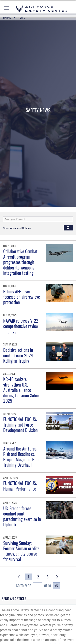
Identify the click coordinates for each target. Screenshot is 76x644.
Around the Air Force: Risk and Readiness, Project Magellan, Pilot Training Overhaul (21, 457)
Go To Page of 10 (33, 586)
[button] (7, 9)
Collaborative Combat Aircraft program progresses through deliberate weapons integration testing (20, 262)
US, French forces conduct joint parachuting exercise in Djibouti (22, 516)
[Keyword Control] (38, 219)
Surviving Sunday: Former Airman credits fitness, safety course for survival (21, 551)
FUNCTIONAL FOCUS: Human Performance (20, 486)
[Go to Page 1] (28, 577)
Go (56, 585)
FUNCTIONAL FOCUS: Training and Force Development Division (20, 424)
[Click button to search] (68, 228)
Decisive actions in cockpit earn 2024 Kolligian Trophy (18, 355)
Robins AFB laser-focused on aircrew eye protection (22, 297)
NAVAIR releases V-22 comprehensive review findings (21, 326)
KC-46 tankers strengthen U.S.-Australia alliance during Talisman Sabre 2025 (21, 390)
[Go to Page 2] (38, 577)
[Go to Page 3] (48, 577)
